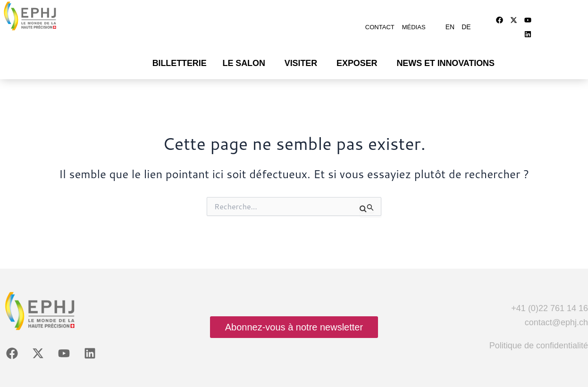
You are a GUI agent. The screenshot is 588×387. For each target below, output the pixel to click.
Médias (414, 22)
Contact (380, 22)
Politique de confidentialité (539, 334)
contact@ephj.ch (556, 311)
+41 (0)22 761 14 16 (550, 296)
